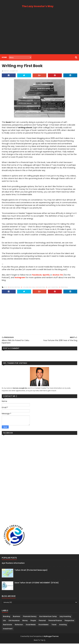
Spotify (46, 275)
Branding (6, 617)
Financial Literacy (29, 617)
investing (42, 288)
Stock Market (43, 625)
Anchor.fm (57, 275)
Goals (33, 288)
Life (4, 621)
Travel (54, 625)
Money (25, 621)
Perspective (69, 621)
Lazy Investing (53, 288)
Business (16, 617)
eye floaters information (13, 564)
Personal (64, 288)
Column (26, 288)
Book (6, 288)
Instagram (20, 278)
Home (4, 57)
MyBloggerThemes (51, 637)
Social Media (30, 625)
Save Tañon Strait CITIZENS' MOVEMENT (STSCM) (36, 583)
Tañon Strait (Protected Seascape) (31, 571)
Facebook (37, 275)
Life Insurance (14, 621)
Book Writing (15, 288)
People (33, 621)
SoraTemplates (36, 637)
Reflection (19, 625)
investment (8, 629)
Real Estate (7, 625)
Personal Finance (55, 621)
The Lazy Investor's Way (38, 6)
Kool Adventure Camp (48, 617)
